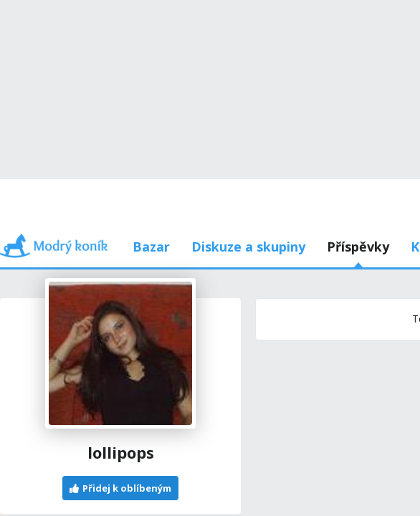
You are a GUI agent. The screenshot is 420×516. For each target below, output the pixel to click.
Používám (313, 179)
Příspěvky (107, 179)
